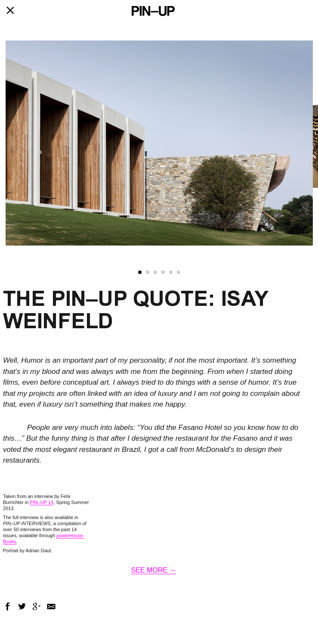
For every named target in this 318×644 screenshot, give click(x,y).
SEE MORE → (154, 570)
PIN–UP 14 (42, 502)
